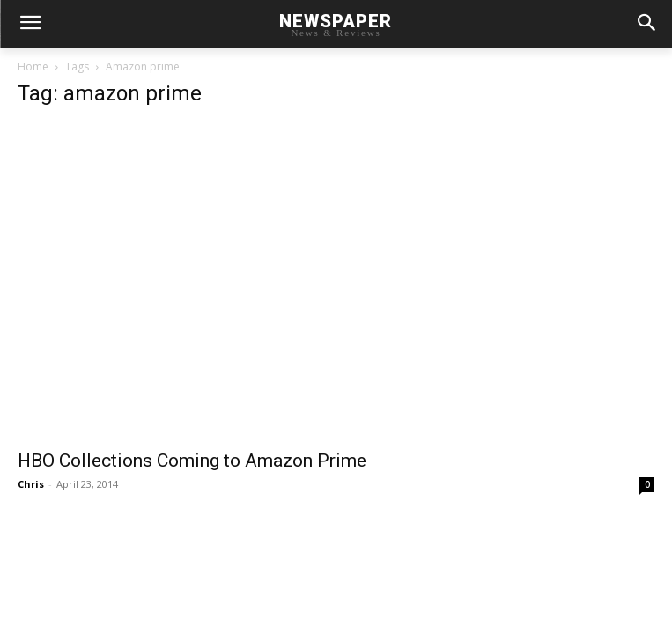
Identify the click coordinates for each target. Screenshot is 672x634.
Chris (31, 484)
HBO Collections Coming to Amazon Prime (192, 461)
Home (33, 66)
